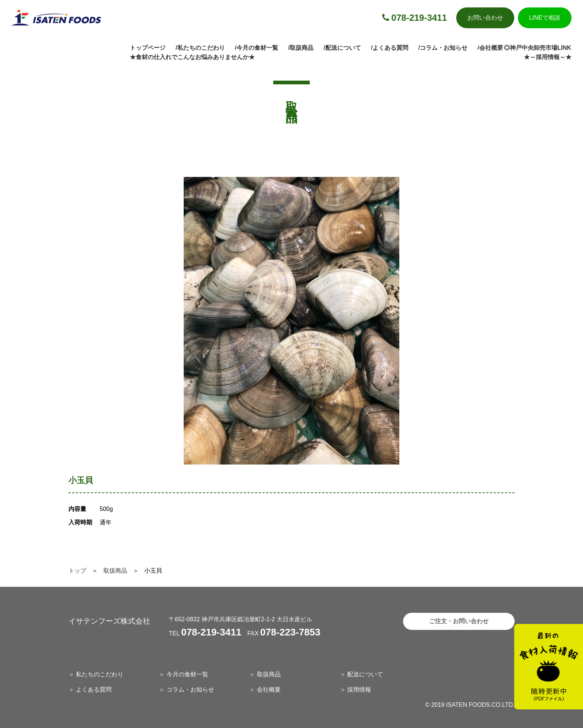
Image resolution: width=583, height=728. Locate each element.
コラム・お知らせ (190, 690)
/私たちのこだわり (200, 48)
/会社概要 (490, 48)
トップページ (148, 48)
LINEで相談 (545, 18)
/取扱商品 (301, 48)
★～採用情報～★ (548, 57)
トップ (77, 571)
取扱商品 (115, 571)
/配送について (342, 48)
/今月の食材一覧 (257, 48)
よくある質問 (94, 690)
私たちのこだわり (100, 674)
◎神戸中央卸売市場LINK (537, 48)
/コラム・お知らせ (443, 48)
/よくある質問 (390, 48)
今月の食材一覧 (187, 674)
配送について (365, 674)
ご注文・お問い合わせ (459, 621)
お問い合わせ (485, 18)
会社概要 (269, 690)
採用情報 (359, 690)
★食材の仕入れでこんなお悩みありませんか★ (192, 57)
